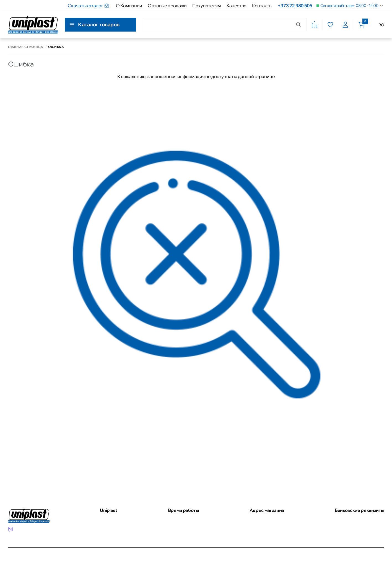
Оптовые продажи (167, 6)
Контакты (262, 6)
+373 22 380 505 (295, 6)
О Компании (129, 6)
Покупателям (207, 6)
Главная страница (26, 47)
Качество (237, 6)
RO (381, 25)
